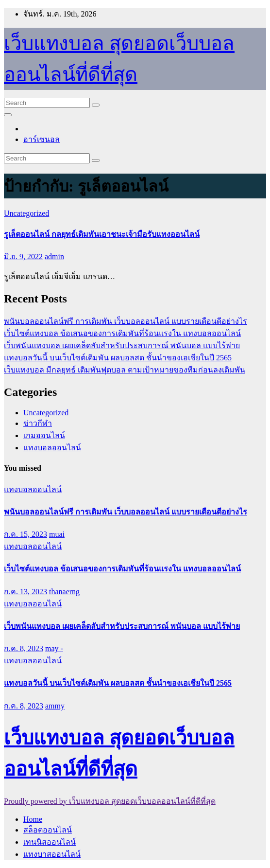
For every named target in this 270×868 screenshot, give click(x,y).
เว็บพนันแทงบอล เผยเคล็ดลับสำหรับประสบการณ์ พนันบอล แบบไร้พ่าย (122, 345)
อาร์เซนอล (42, 139)
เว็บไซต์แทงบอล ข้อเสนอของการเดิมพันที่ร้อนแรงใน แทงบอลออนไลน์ (122, 333)
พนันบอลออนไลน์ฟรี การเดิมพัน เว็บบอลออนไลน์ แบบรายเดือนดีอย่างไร (126, 321)
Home (33, 819)
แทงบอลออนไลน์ (52, 448)
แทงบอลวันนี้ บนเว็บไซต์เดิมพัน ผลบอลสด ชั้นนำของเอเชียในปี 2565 (118, 358)
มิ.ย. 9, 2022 (23, 257)
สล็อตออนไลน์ (48, 830)
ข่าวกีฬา (38, 423)
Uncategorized (26, 213)
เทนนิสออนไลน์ (50, 842)
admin (54, 257)
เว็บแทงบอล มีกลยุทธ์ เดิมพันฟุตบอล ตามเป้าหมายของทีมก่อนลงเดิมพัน (125, 370)
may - (54, 648)
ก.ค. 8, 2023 (24, 648)
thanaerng (64, 592)
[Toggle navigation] (8, 115)
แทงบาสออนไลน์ (52, 854)
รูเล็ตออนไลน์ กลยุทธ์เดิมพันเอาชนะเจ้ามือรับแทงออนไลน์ (102, 234)
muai (57, 534)
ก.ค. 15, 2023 (25, 534)
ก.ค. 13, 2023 (25, 592)
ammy (55, 706)
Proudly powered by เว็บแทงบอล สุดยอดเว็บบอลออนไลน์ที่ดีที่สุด (110, 801)
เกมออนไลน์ (44, 435)
